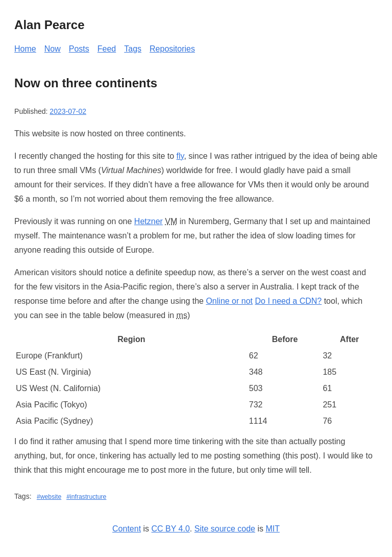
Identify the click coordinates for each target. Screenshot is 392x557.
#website (49, 497)
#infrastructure (86, 497)
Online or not (229, 301)
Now (53, 49)
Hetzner (149, 221)
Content (127, 529)
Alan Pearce (49, 25)
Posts (79, 49)
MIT (273, 529)
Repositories (172, 49)
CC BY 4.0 (171, 529)
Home (25, 49)
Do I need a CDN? (288, 301)
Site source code (225, 529)
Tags (133, 49)
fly (180, 156)
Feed (107, 49)
